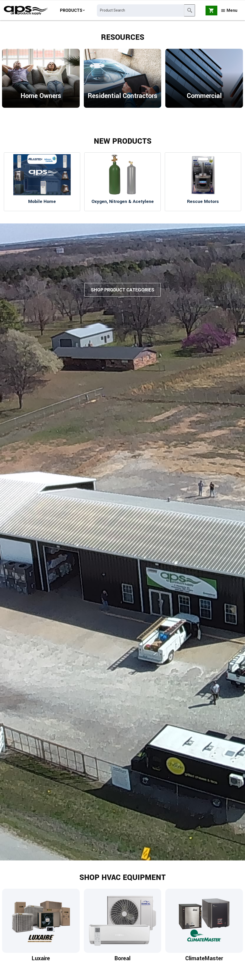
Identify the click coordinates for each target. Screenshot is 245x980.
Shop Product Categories (122, 292)
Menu (229, 11)
